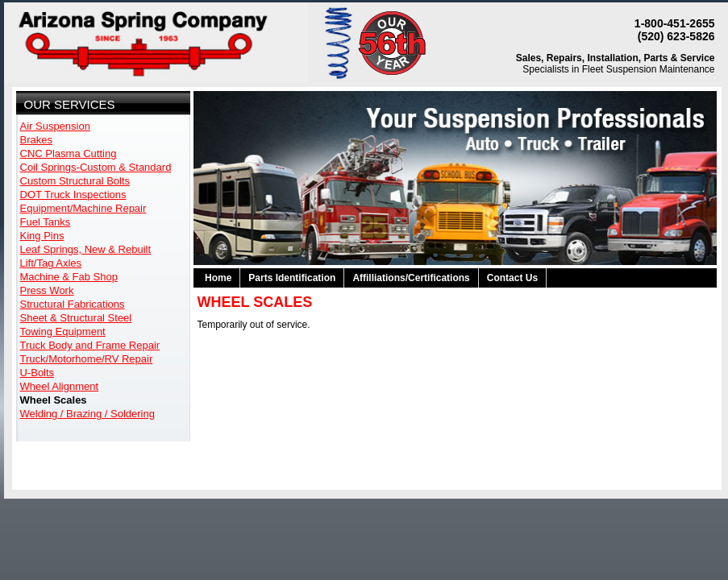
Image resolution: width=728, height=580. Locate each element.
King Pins (42, 236)
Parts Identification (292, 278)
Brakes (36, 140)
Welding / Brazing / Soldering (87, 414)
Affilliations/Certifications (411, 278)
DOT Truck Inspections (73, 195)
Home (218, 278)
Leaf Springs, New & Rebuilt (86, 249)
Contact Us (512, 278)
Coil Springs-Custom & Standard (96, 167)
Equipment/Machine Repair (83, 208)
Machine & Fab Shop (69, 277)
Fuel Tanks (46, 222)
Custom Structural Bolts (75, 181)
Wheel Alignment (60, 386)
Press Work (47, 290)
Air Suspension (55, 126)
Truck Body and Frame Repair (90, 345)
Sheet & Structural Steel (76, 318)
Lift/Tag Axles (51, 263)
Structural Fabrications (73, 304)
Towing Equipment (63, 331)
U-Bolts (37, 373)
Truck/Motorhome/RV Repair (87, 359)
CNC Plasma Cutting (69, 153)
